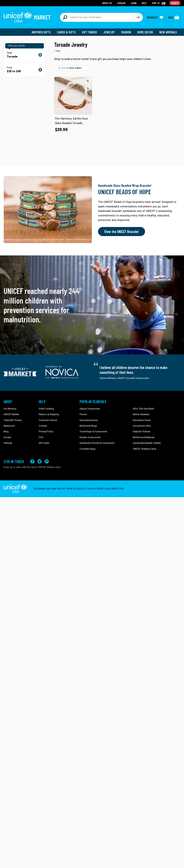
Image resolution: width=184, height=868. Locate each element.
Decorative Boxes (89, 420)
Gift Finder (89, 32)
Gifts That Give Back (143, 409)
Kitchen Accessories (90, 437)
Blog (6, 432)
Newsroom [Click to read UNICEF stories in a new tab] (9, 426)
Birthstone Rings (88, 426)
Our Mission (10, 409)
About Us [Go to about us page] (107, 3)
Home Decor (145, 32)
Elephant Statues (142, 432)
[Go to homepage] (27, 17)
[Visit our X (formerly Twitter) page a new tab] (40, 461)
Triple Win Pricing (13, 420)
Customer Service (48, 420)
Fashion (126, 32)
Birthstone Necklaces (144, 437)
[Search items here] (97, 17)
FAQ (41, 437)
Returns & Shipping (49, 414)
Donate (7, 437)
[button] (88, 81)
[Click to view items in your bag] (174, 17)
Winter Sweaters (141, 414)
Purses (83, 414)
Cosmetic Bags (88, 449)
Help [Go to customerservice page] (144, 3)
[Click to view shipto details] (159, 3)
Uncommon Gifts (142, 426)
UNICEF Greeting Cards (145, 449)
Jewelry (109, 32)
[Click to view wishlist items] (155, 17)
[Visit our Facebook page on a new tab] (32, 461)
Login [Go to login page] (134, 3)
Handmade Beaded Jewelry (147, 443)
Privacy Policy (46, 432)
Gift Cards (44, 443)
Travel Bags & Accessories (93, 432)
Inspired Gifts (41, 32)
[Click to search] (138, 17)
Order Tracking (46, 409)
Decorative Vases (142, 420)
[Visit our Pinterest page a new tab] (47, 461)
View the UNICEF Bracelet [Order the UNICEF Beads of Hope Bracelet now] (122, 232)
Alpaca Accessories (90, 409)
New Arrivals (168, 32)
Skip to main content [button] (92, 0)
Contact (43, 426)
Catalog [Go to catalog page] (121, 3)
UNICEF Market (11, 414)
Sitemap (8, 443)
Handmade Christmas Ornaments (97, 443)
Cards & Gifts (66, 32)
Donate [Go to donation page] (175, 3)
